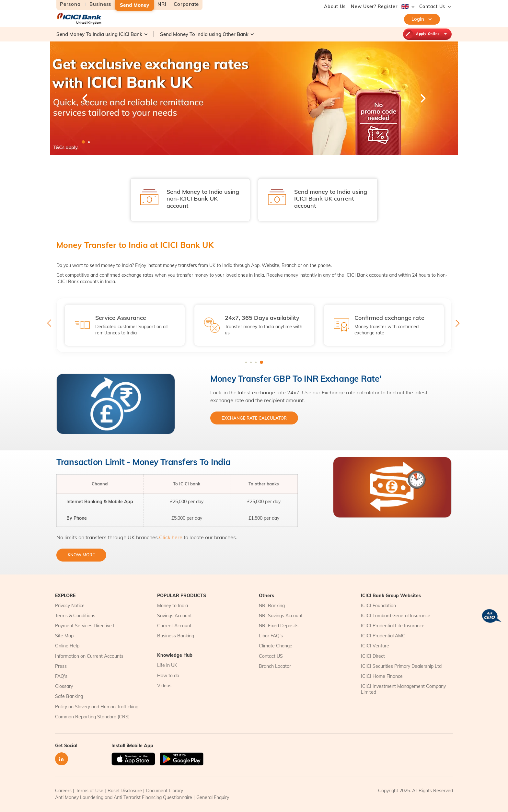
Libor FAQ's (271, 636)
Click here (171, 537)
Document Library (165, 791)
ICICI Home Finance (382, 676)
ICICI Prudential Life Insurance (393, 626)
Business (100, 4)
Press (61, 666)
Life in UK (167, 665)
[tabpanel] (254, 98)
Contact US (271, 656)
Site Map (64, 636)
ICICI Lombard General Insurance (396, 616)
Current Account (174, 626)
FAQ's (61, 676)
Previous (86, 98)
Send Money (134, 5)
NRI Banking (272, 606)
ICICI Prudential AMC (383, 636)
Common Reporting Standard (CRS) (92, 717)
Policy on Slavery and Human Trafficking (97, 707)
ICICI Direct (373, 656)
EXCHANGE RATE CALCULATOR (254, 418)
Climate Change (276, 646)
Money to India (173, 606)
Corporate (186, 4)
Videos (164, 686)
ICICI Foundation (378, 606)
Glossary (64, 686)
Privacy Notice (70, 606)
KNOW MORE (81, 555)
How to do (168, 676)
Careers (63, 791)
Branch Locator (275, 666)
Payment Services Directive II (85, 626)
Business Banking (176, 636)
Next (422, 98)
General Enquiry (213, 797)
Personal (71, 4)
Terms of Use (90, 791)
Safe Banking (69, 696)
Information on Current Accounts (89, 656)
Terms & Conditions (75, 616)
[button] (432, 6)
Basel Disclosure (125, 791)
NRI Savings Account (281, 616)
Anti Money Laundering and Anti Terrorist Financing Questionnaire (124, 797)
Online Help (67, 646)
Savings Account (174, 616)
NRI (162, 4)
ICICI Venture (375, 646)
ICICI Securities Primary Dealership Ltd (401, 666)
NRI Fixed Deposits (279, 626)
